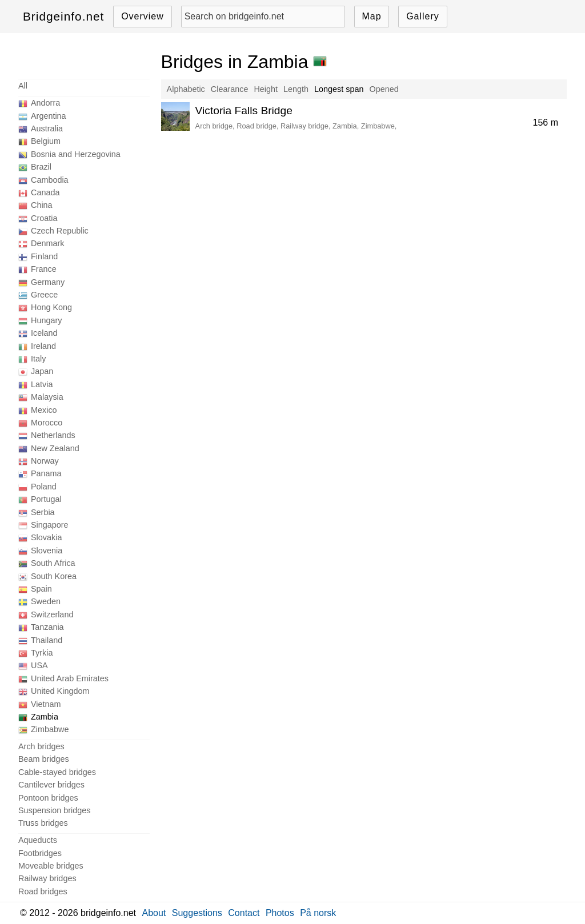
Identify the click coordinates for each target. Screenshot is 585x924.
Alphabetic (186, 89)
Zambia (45, 717)
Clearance (230, 89)
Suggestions (197, 913)
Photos (280, 913)
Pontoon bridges (48, 798)
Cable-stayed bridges (57, 772)
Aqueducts (38, 840)
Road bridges (43, 891)
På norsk (318, 913)
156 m (546, 122)
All (23, 86)
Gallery (423, 16)
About (154, 913)
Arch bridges (41, 746)
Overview (143, 16)
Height (266, 89)
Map (371, 16)
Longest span (339, 89)
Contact (244, 913)
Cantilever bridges (51, 785)
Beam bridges (44, 759)
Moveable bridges (51, 866)
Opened (384, 89)
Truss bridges (43, 823)
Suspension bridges (54, 810)
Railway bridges (47, 878)
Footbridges (40, 853)
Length (296, 89)
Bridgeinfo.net (63, 16)
